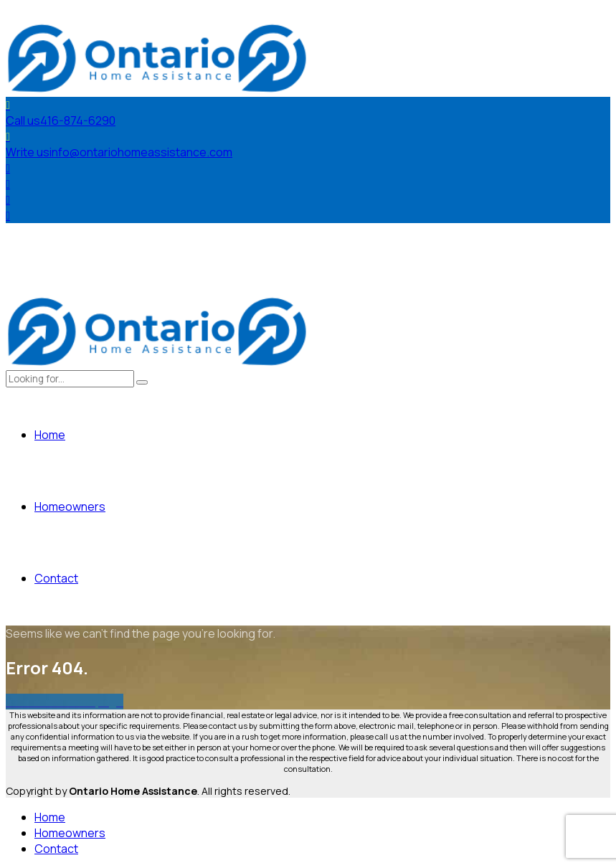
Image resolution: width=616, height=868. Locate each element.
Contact (56, 578)
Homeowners (70, 506)
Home (50, 435)
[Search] (142, 382)
